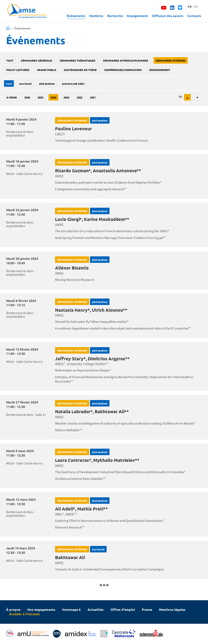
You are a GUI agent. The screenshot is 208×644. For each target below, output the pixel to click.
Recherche (115, 16)
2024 (53, 97)
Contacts (194, 16)
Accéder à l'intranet (24, 614)
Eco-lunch (25, 84)
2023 (66, 97)
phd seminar (47, 84)
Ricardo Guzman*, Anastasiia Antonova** (98, 171)
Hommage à (71, 609)
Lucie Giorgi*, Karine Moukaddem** (92, 219)
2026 (27, 97)
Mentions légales (172, 609)
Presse (147, 609)
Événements (76, 16)
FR (190, 6)
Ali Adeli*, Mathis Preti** (81, 509)
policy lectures (18, 70)
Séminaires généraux (37, 60)
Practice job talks (73, 84)
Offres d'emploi (123, 609)
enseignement (160, 70)
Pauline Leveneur (73, 129)
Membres (96, 16)
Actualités (96, 609)
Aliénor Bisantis (72, 268)
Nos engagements (41, 609)
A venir (12, 97)
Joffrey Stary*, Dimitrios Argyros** (92, 359)
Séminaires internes (171, 60)
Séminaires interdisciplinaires (126, 60)
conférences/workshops (123, 70)
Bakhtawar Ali (70, 557)
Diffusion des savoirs (168, 16)
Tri (180, 97)
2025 (40, 97)
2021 (93, 97)
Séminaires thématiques (78, 60)
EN (196, 6)
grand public (47, 70)
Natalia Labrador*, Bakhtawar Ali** (92, 411)
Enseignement (138, 16)
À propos (13, 609)
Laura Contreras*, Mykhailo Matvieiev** (97, 460)
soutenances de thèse (80, 70)
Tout (10, 60)
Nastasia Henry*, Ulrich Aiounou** (91, 310)
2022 (80, 97)
